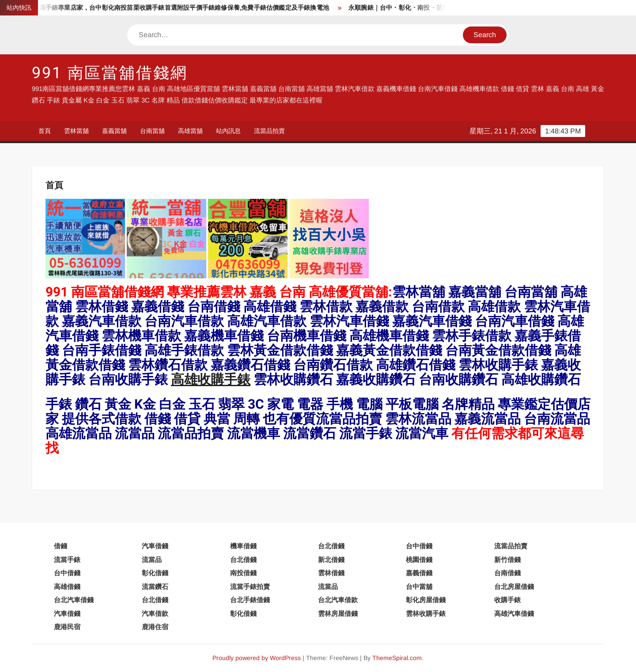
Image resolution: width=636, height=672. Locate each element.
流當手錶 (67, 560)
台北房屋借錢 (514, 587)
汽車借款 (155, 613)
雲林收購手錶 (426, 613)
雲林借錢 (331, 573)
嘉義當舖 (114, 131)
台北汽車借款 (338, 600)
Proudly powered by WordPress (257, 658)
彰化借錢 (155, 573)
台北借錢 (331, 546)
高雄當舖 (190, 131)
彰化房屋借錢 (426, 600)
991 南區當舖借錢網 (110, 73)
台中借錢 (419, 546)
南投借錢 (243, 573)
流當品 (152, 560)
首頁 (45, 131)
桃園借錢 (419, 560)
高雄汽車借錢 (514, 613)
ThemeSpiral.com (397, 658)
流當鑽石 (155, 587)
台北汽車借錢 (74, 600)
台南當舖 (152, 131)
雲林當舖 (76, 131)
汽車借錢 (155, 546)
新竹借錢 (507, 560)
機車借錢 (243, 546)
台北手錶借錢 (250, 600)
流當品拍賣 (269, 131)
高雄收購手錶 (211, 380)
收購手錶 (507, 600)
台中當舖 (419, 587)
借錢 (61, 546)
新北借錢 (331, 560)
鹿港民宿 (67, 627)
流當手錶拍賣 (250, 587)
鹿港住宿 (155, 627)
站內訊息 (228, 131)
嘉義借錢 (419, 573)
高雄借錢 (67, 587)
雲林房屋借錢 (338, 613)
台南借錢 (507, 573)
